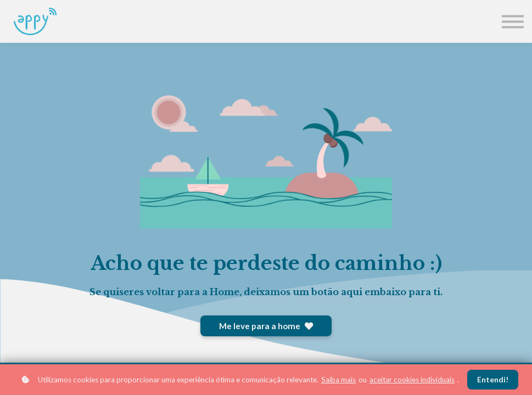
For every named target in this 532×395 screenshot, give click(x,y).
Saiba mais (338, 380)
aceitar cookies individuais (412, 380)
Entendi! (493, 380)
